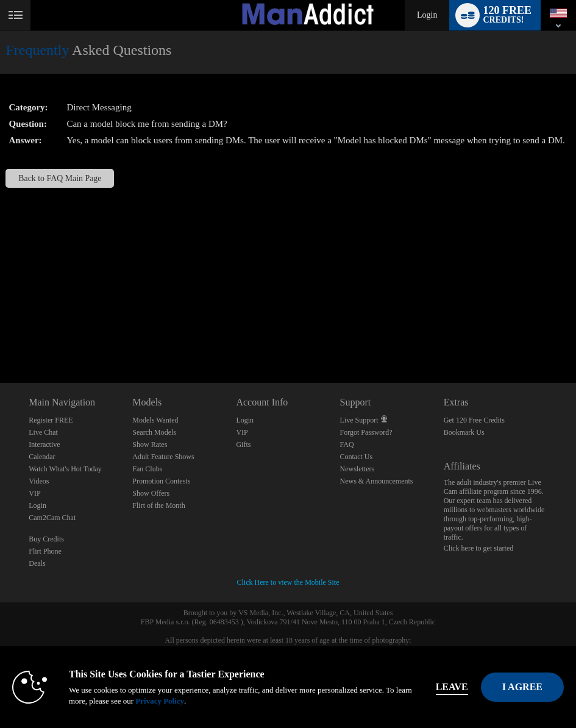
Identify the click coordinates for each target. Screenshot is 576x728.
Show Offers (151, 493)
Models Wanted (155, 420)
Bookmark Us (464, 432)
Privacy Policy (160, 701)
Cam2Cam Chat (52, 518)
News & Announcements (377, 481)
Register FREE (51, 420)
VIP (34, 493)
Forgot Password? (366, 432)
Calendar (42, 457)
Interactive (44, 444)
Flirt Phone (45, 551)
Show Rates (150, 444)
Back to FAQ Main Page (60, 178)
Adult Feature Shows (163, 457)
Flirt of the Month (158, 505)
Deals (37, 563)
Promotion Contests (161, 481)
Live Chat (43, 432)
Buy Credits (46, 539)
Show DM (0, 337)
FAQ (347, 444)
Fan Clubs (147, 469)
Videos (39, 481)
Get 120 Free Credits (474, 420)
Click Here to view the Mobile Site (288, 582)
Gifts (243, 444)
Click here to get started (479, 548)
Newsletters (357, 469)
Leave (452, 687)
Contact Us (357, 457)
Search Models (154, 432)
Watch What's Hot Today (65, 469)
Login (427, 15)
